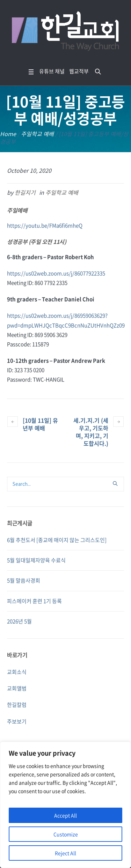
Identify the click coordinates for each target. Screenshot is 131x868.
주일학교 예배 (37, 134)
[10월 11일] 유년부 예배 (40, 424)
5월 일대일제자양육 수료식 (36, 560)
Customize (66, 834)
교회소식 (17, 672)
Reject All (65, 853)
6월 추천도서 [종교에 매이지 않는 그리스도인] (57, 540)
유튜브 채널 (52, 71)
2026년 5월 (19, 621)
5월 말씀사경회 (24, 580)
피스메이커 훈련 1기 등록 (34, 601)
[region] (65, 805)
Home (8, 134)
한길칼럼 (17, 705)
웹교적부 (79, 71)
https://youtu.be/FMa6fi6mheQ (45, 225)
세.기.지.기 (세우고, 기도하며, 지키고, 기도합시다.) (91, 432)
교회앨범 (17, 688)
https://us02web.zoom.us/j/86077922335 (56, 273)
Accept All (65, 815)
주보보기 (17, 721)
